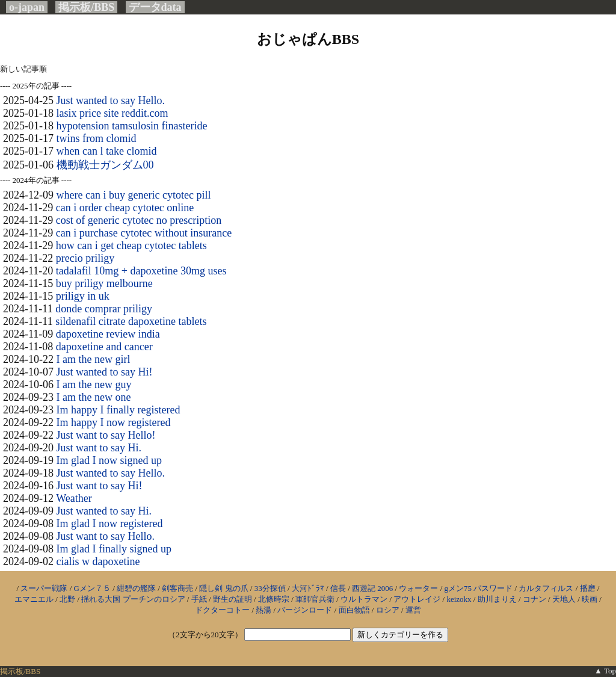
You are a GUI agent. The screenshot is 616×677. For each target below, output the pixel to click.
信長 (338, 588)
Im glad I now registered (110, 524)
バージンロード (305, 610)
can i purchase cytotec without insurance (144, 233)
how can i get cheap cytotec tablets (131, 246)
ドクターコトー (222, 610)
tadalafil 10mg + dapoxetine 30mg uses (141, 271)
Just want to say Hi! (100, 486)
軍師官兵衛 (315, 599)
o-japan (27, 7)
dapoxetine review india (108, 334)
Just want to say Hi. (99, 448)
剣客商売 (177, 588)
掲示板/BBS (86, 7)
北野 (67, 599)
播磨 (588, 588)
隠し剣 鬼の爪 (223, 588)
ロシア (388, 610)
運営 (413, 610)
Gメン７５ (92, 588)
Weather (74, 498)
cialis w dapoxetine (98, 561)
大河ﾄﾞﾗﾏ (308, 588)
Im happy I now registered (114, 422)
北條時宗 (274, 599)
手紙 (199, 599)
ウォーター (418, 588)
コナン (534, 599)
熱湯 (263, 610)
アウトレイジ (417, 599)
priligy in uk (83, 296)
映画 (590, 599)
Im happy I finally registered (119, 410)
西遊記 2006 (372, 588)
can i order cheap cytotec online (125, 208)
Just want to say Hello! (106, 435)
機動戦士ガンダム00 (105, 165)
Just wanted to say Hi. (104, 511)
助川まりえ (497, 599)
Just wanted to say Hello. (111, 100)
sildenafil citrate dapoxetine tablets (131, 321)
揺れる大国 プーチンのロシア (133, 599)
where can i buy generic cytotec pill (134, 195)
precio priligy (85, 258)
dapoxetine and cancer (104, 347)
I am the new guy (94, 385)
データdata (155, 7)
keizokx (459, 599)
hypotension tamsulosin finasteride (132, 126)
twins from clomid (97, 138)
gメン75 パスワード (479, 588)
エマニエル (34, 599)
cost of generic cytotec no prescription (139, 220)
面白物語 (354, 610)
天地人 (564, 599)
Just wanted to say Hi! (105, 372)
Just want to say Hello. (106, 536)
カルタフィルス (546, 588)
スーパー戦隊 (44, 588)
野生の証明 (233, 599)
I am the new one (94, 397)
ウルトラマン (364, 599)
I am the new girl (94, 359)
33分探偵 (270, 588)
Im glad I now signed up (109, 460)
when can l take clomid (107, 151)
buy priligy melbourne (104, 283)
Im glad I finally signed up (114, 549)
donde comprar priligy (104, 309)
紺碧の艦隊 (136, 588)
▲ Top (605, 671)
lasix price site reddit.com (112, 113)
